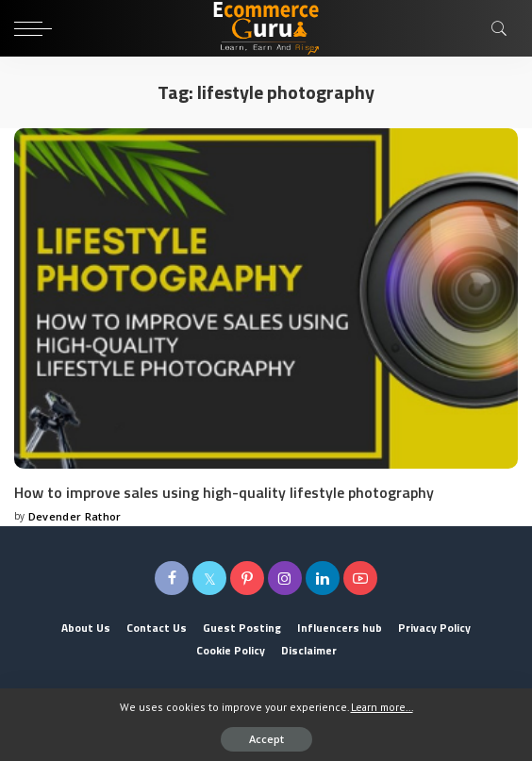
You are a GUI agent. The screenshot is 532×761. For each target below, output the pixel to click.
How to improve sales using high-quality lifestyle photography (224, 492)
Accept (266, 739)
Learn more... (382, 707)
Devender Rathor (75, 516)
